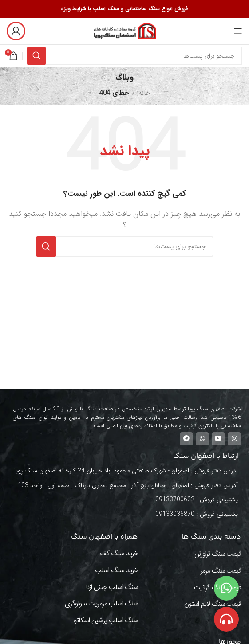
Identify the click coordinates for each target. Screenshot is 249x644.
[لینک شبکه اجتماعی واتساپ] (202, 439)
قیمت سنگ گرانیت (218, 587)
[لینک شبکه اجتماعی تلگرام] (186, 439)
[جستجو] (135, 56)
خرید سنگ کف (119, 553)
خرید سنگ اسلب (117, 570)
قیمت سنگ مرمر (221, 571)
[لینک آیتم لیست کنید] (128, 500)
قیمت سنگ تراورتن (218, 554)
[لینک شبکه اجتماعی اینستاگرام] (234, 439)
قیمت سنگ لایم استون (213, 604)
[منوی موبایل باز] (238, 31)
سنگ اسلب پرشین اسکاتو (106, 620)
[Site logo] (125, 31)
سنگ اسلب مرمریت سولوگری (101, 603)
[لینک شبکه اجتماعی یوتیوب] (218, 439)
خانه (144, 93)
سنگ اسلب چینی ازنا (112, 587)
